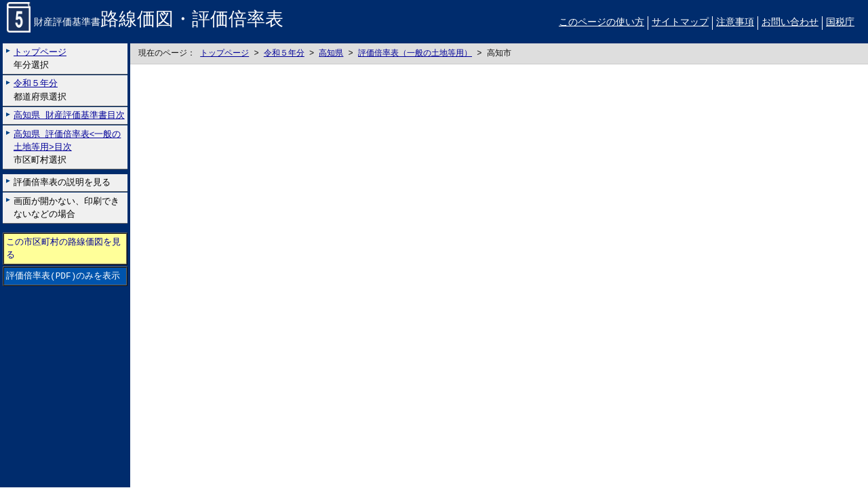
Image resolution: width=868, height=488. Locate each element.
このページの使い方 (601, 23)
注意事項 (735, 23)
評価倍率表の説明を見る (62, 183)
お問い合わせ (790, 23)
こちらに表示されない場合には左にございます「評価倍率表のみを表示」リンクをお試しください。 (499, 277)
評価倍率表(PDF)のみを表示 (63, 277)
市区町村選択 (67, 147)
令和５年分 (284, 54)
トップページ (224, 54)
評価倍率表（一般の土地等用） (415, 54)
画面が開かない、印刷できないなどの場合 (66, 208)
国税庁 (840, 23)
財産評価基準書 (145, 23)
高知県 (331, 54)
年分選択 (40, 59)
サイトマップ (680, 23)
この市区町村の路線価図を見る (63, 248)
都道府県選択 (40, 90)
